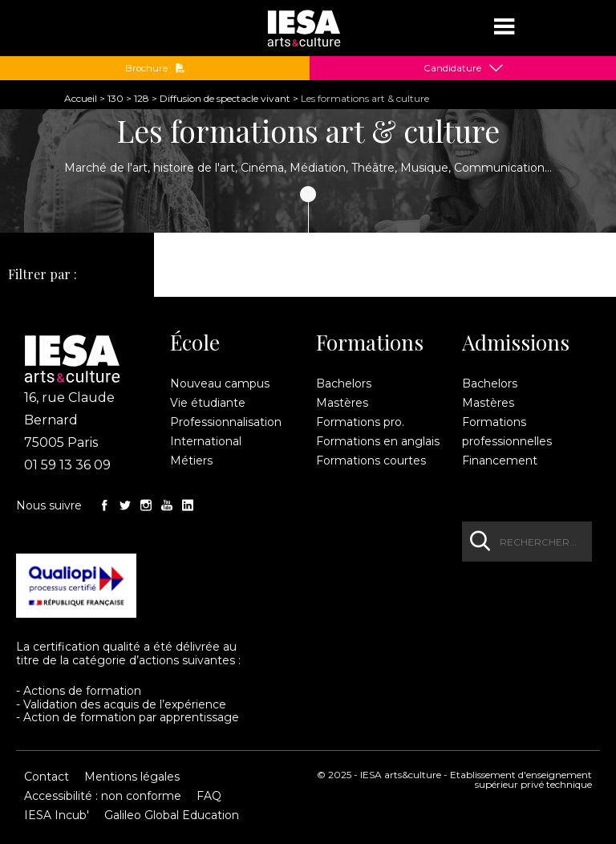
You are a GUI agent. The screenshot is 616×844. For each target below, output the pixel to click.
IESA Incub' (57, 815)
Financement (500, 461)
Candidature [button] (452, 68)
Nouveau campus (220, 383)
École (195, 343)
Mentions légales (132, 777)
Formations (370, 343)
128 (142, 98)
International (206, 441)
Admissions (516, 343)
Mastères (342, 403)
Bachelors (344, 383)
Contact (47, 777)
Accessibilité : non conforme (103, 796)
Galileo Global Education (172, 815)
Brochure (155, 68)
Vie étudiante (208, 403)
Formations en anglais (378, 441)
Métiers (191, 461)
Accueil (81, 98)
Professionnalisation (226, 422)
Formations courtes (371, 461)
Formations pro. (360, 422)
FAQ (209, 796)
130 (115, 98)
